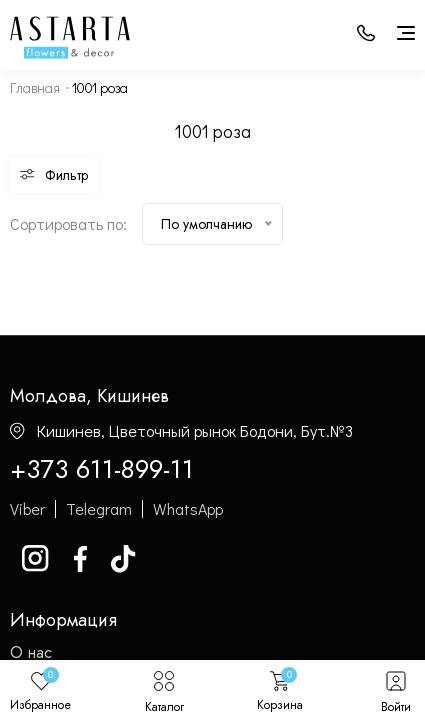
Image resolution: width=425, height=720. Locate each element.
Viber (27, 509)
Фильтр (54, 175)
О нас (31, 652)
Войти (396, 690)
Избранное (40, 690)
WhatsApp (188, 509)
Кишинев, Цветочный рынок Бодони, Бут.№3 (181, 431)
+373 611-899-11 (102, 470)
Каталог (164, 690)
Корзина (280, 690)
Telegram (99, 509)
